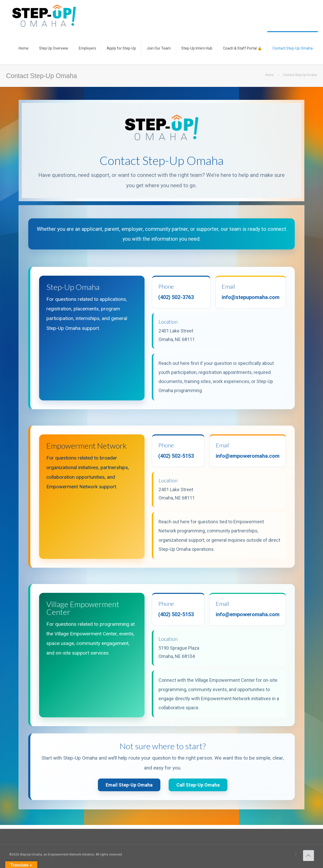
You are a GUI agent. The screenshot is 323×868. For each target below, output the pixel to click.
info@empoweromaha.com (248, 456)
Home (270, 75)
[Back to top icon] (308, 856)
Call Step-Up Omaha (198, 785)
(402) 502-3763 (176, 297)
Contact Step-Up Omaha (300, 75)
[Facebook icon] (296, 855)
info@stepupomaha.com (251, 297)
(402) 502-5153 (176, 456)
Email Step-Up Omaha (129, 785)
